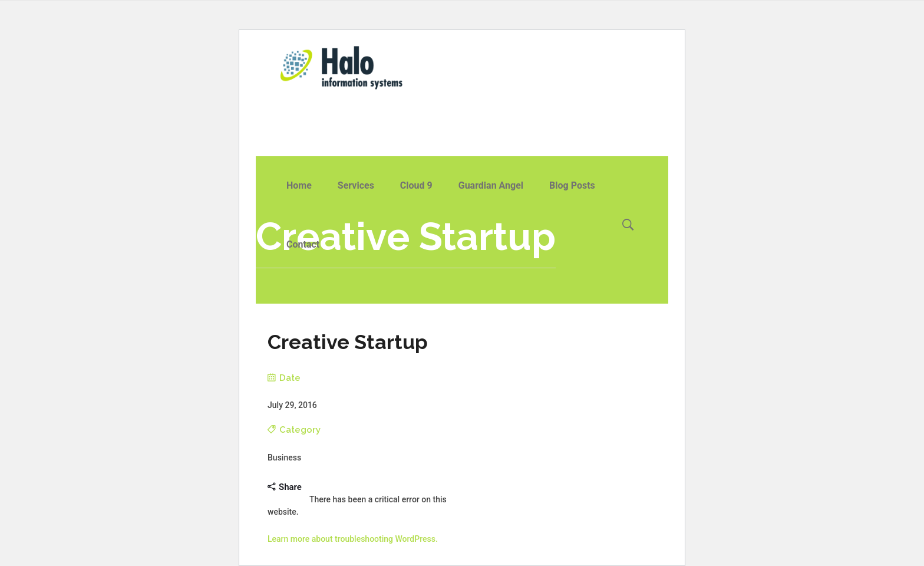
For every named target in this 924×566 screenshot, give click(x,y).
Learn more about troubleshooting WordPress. (353, 539)
